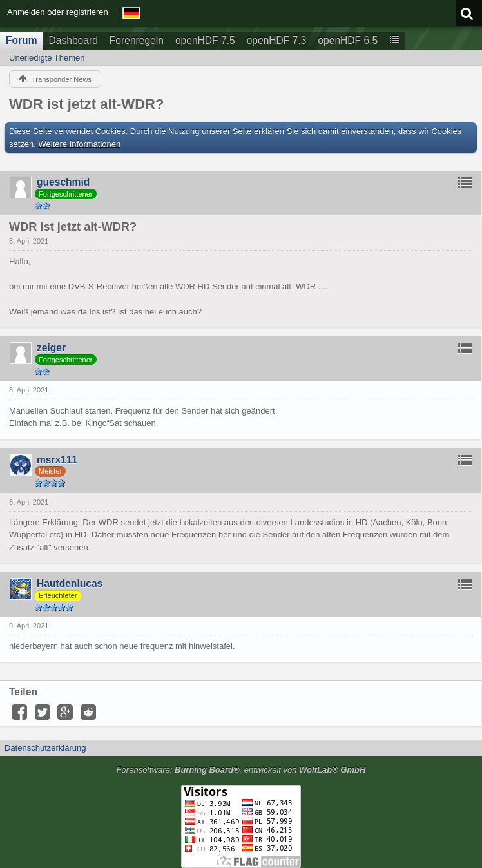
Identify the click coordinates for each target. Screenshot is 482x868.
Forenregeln (137, 40)
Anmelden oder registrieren (58, 12)
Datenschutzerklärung (45, 748)
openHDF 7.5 (205, 40)
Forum (22, 40)
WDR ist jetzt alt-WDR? (87, 104)
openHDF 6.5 (348, 40)
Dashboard (73, 40)
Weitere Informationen (80, 144)
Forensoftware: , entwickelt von (241, 770)
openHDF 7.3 (277, 40)
